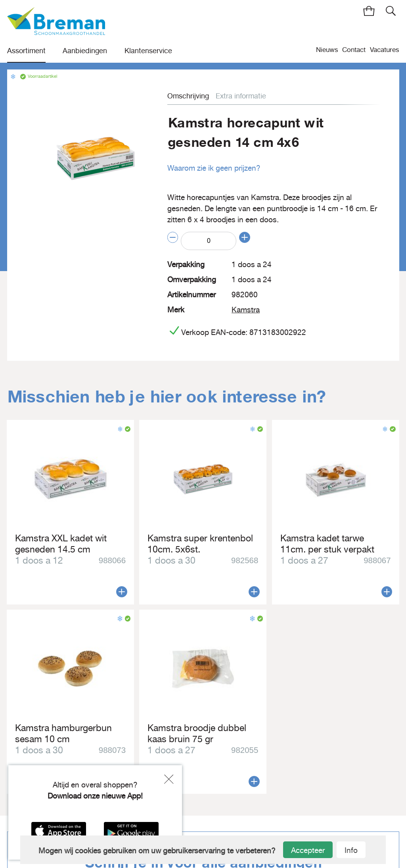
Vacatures (385, 49)
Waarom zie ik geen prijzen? (214, 168)
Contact (354, 49)
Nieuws (327, 49)
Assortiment (26, 51)
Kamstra (246, 309)
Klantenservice (148, 51)
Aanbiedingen (85, 51)
